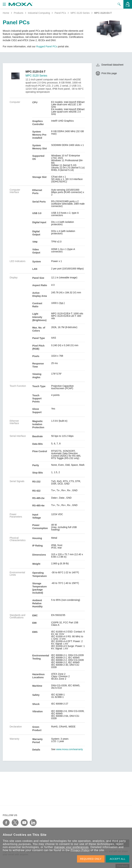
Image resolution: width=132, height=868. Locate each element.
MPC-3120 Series (80, 13)
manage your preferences (71, 847)
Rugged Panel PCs (47, 46)
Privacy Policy (80, 850)
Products (18, 13)
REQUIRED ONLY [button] (91, 859)
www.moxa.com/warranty (70, 749)
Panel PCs (60, 13)
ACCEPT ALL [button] (118, 859)
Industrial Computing (39, 13)
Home (6, 13)
